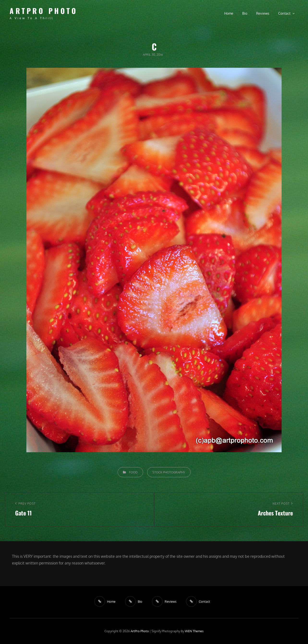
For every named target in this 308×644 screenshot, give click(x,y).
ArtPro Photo (44, 11)
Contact (284, 13)
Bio (245, 13)
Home (229, 13)
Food (133, 472)
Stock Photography (169, 472)
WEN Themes (194, 631)
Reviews (263, 13)
